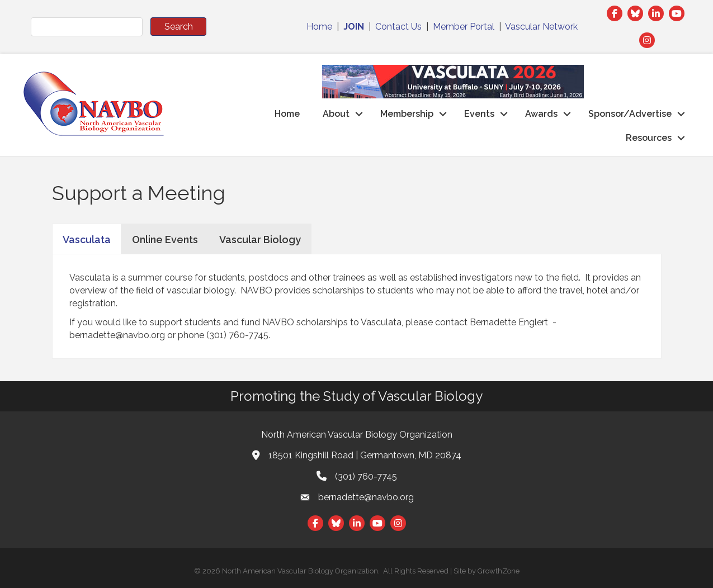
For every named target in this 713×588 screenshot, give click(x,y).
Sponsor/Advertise (630, 114)
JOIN (354, 27)
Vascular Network (541, 27)
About (336, 114)
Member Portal (464, 27)
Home (319, 27)
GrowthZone (499, 571)
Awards (541, 114)
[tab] (87, 239)
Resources (649, 138)
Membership (407, 114)
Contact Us (398, 27)
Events (479, 114)
